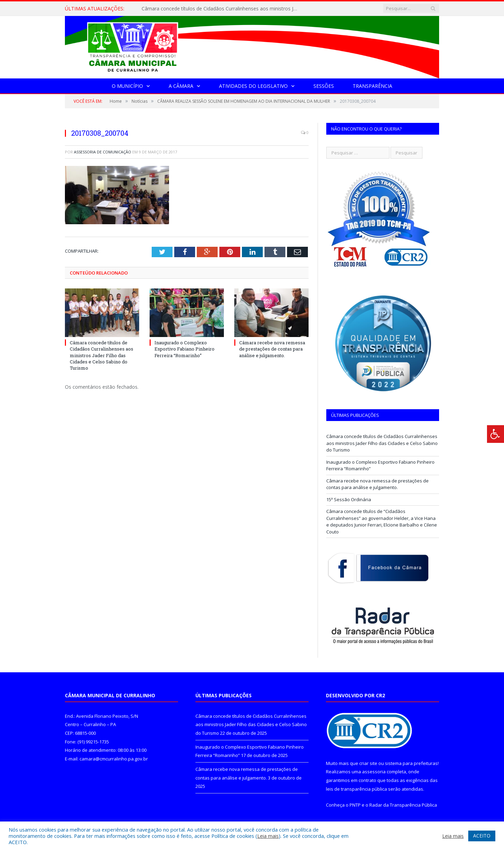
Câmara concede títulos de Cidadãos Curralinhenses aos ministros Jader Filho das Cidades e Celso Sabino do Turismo (221, 9)
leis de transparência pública (356, 789)
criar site (368, 763)
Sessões (324, 86)
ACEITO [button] (482, 836)
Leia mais (268, 836)
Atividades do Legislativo (253, 86)
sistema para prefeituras (411, 763)
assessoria (374, 772)
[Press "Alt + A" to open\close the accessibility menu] (495, 434)
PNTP (355, 805)
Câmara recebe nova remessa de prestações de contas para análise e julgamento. (272, 349)
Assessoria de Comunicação (103, 152)
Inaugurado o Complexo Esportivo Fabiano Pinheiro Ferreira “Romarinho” (184, 349)
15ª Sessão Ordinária (349, 499)
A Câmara (181, 86)
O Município (127, 86)
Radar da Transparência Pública (403, 805)
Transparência (372, 86)
